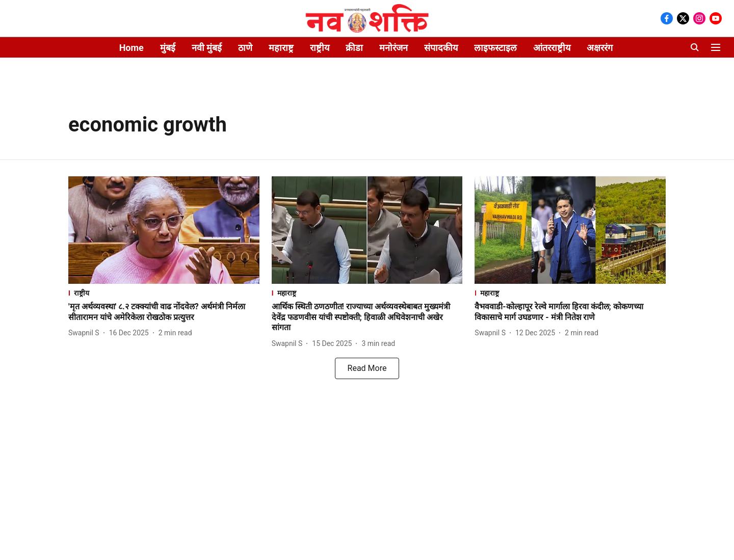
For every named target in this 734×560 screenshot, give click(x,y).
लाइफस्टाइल (495, 48)
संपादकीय (441, 48)
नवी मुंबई (207, 48)
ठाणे (245, 48)
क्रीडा (354, 48)
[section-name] (164, 293)
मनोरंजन (394, 48)
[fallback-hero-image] (164, 230)
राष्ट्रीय (320, 48)
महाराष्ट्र (281, 48)
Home (132, 48)
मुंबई (168, 48)
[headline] (164, 312)
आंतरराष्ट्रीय (552, 48)
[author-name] (86, 333)
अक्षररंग (600, 48)
